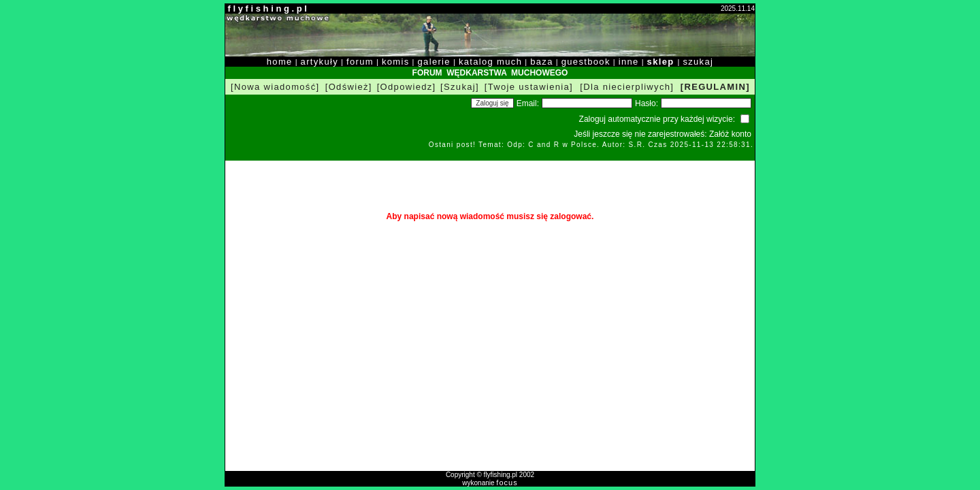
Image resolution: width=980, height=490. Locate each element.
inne (629, 62)
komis (396, 62)
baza (542, 62)
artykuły (320, 62)
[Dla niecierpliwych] (627, 87)
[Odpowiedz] (407, 87)
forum (360, 62)
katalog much (490, 62)
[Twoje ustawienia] (529, 87)
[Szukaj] (460, 87)
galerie (434, 62)
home (280, 62)
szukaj (698, 62)
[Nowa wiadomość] (275, 87)
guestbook (586, 62)
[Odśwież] (349, 87)
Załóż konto (730, 134)
